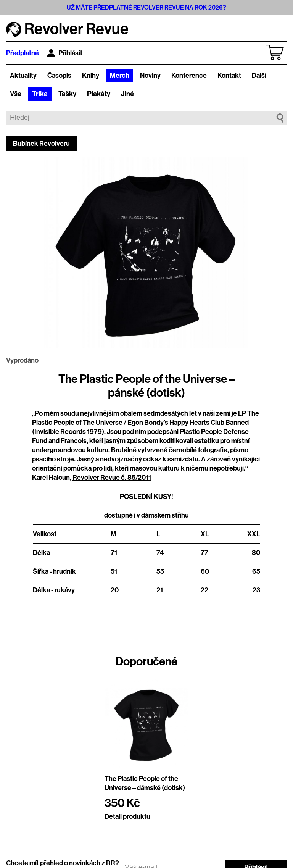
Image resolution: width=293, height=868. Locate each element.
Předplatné (23, 53)
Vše (16, 94)
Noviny (150, 76)
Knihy (91, 76)
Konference (189, 76)
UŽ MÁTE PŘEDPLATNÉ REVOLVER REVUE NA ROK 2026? (146, 7)
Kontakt (229, 76)
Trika (40, 94)
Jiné (127, 94)
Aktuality (23, 76)
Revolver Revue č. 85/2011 (112, 478)
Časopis (59, 76)
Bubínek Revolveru (41, 144)
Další (259, 76)
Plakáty (99, 94)
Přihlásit (65, 53)
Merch (120, 76)
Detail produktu (127, 816)
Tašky (67, 94)
